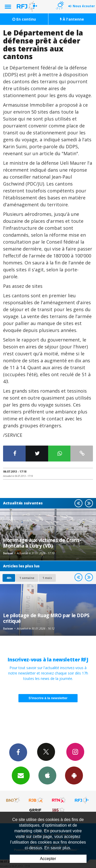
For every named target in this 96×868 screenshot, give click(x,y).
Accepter (48, 859)
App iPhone (47, 775)
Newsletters (21, 775)
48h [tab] (9, 578)
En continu (24, 19)
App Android (74, 775)
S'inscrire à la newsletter (48, 698)
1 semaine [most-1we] (27, 578)
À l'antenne (72, 19)
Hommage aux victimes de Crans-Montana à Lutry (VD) (42, 543)
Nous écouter (84, 6)
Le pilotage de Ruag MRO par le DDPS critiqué (46, 618)
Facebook (18, 752)
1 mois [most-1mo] (47, 578)
